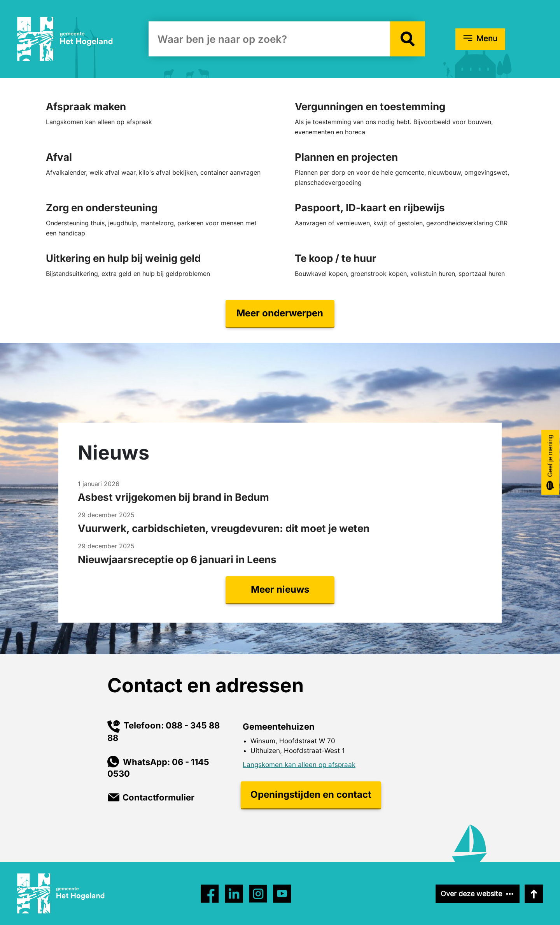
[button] (408, 39)
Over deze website (471, 894)
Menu (487, 39)
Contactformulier (158, 797)
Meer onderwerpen (280, 313)
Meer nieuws (280, 589)
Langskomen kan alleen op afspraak (299, 765)
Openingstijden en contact (311, 794)
